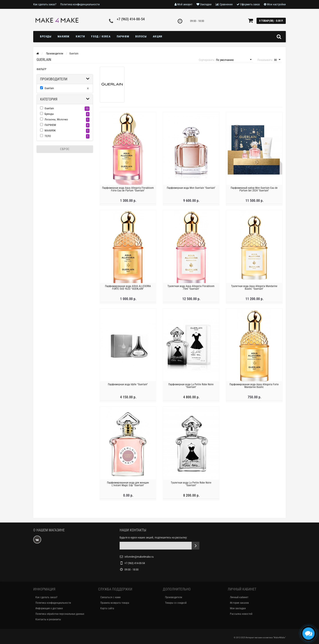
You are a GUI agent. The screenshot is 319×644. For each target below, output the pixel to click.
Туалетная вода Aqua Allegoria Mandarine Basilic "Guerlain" (254, 289)
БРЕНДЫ (46, 37)
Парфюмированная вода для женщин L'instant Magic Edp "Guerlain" (128, 486)
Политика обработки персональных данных (60, 614)
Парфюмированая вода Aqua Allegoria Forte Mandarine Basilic (254, 388)
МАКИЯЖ (64, 37)
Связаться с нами (110, 597)
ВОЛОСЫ (141, 37)
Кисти (80, 37)
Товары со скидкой (176, 603)
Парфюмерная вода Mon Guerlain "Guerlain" (191, 190)
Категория (49, 99)
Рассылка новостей (241, 614)
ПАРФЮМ (123, 37)
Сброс (65, 149)
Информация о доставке (49, 608)
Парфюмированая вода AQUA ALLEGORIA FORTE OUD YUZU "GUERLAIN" (128, 289)
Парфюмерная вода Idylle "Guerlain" (128, 386)
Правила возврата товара (115, 603)
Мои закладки (238, 608)
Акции (158, 37)
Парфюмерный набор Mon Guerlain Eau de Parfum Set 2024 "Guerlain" (254, 191)
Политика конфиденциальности (80, 4)
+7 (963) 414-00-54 (131, 19)
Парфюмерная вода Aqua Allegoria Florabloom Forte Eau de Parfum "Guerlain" (128, 191)
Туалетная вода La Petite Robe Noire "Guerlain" (191, 486)
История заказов (239, 603)
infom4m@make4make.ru (139, 557)
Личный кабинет (239, 597)
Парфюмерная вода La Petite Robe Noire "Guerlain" (191, 388)
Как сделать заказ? (45, 4)
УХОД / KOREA (101, 37)
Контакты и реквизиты (48, 619)
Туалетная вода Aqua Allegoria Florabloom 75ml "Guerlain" (191, 289)
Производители (54, 79)
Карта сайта (107, 608)
